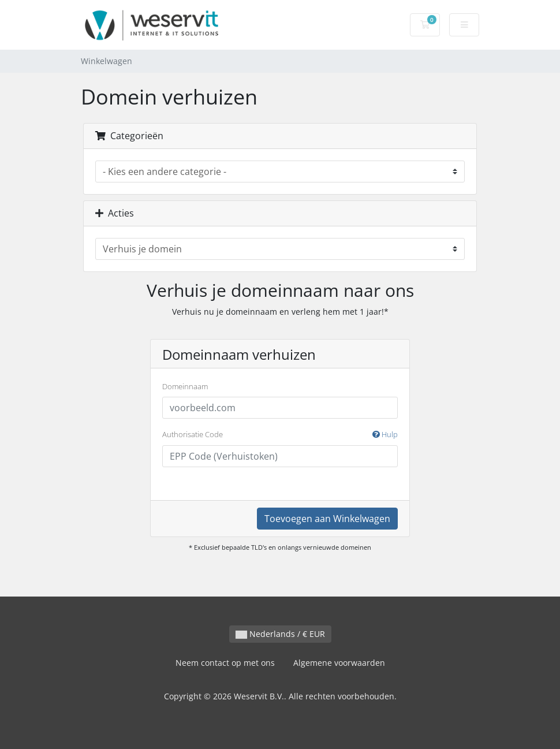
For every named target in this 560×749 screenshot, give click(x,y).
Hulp (385, 434)
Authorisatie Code (280, 435)
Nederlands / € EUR (280, 634)
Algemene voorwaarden (339, 663)
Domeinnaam (185, 386)
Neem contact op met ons (225, 663)
